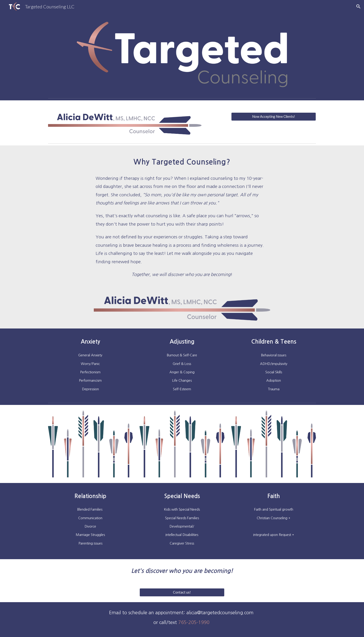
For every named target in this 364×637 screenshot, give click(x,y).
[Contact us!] (182, 592)
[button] (358, 7)
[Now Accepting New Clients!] (274, 116)
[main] (182, 161)
